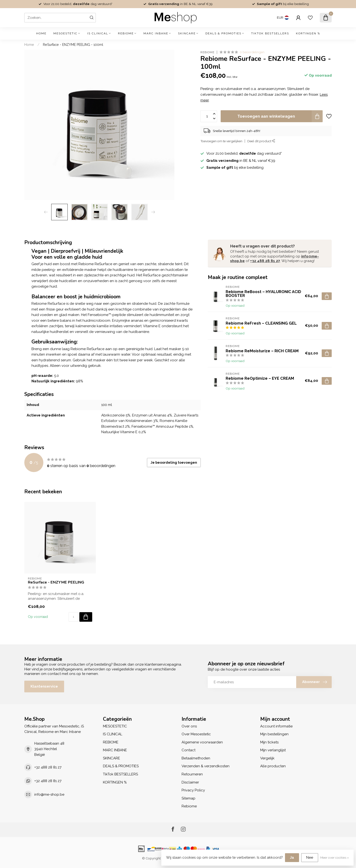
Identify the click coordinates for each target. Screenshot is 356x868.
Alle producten (273, 766)
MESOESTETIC (65, 33)
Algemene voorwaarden (202, 742)
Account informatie (276, 726)
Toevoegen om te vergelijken (221, 141)
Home (41, 33)
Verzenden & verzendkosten (206, 766)
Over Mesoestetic (196, 734)
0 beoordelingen (252, 52)
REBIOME (126, 33)
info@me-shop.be (49, 794)
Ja (292, 857)
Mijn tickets (269, 742)
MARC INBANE (156, 33)
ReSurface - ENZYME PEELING (56, 582)
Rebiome (207, 52)
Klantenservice (44, 686)
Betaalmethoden (196, 758)
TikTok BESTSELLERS (270, 33)
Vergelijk (267, 758)
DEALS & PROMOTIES (223, 33)
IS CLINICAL (98, 33)
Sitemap (188, 798)
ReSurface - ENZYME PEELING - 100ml (73, 45)
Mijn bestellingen (274, 734)
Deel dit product (261, 141)
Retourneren (192, 774)
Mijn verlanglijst (273, 750)
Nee (310, 857)
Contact (188, 750)
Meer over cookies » (335, 857)
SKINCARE (187, 33)
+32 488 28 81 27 (265, 261)
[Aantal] (73, 617)
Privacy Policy (193, 790)
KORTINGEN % (308, 33)
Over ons (189, 726)
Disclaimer (190, 782)
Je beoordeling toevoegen (174, 463)
